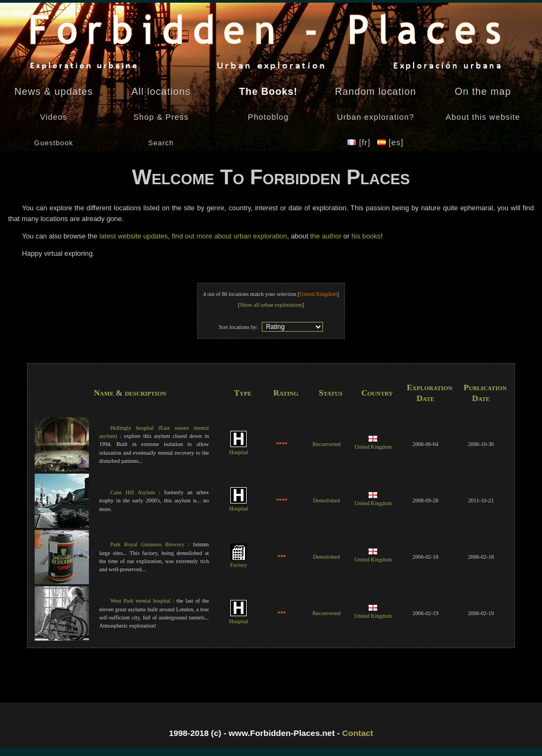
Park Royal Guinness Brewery (147, 544)
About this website (483, 117)
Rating (286, 393)
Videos (54, 117)
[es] (391, 143)
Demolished (327, 500)
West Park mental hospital (140, 601)
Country (377, 393)
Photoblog (268, 117)
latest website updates (134, 236)
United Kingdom (373, 443)
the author (326, 236)
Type (243, 393)
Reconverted (326, 444)
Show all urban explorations (271, 305)
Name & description (130, 393)
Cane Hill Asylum (133, 492)
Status (331, 393)
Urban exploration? (376, 117)
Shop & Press (161, 117)
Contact (357, 733)
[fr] (360, 143)
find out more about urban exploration (230, 236)
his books (366, 236)
